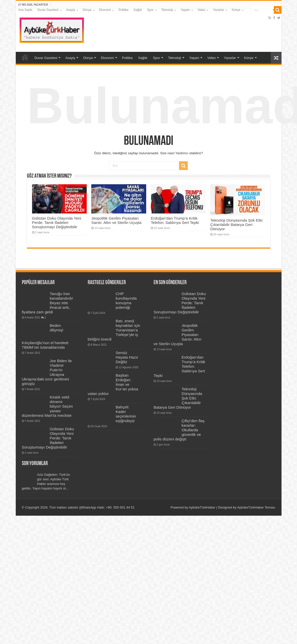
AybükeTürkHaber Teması (256, 507)
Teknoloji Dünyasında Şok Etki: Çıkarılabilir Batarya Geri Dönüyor (237, 225)
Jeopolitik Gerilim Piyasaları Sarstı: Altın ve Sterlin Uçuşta (116, 220)
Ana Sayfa (25, 10)
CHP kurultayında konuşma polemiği (126, 301)
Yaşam (185, 10)
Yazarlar (218, 10)
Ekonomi (105, 10)
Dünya (87, 10)
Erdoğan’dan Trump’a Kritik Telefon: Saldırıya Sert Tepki (175, 220)
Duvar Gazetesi (48, 10)
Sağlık (138, 10)
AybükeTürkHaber (202, 507)
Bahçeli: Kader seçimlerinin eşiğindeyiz (126, 414)
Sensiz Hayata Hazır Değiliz (127, 357)
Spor (150, 10)
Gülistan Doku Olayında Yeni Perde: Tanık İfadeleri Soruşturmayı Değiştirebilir (57, 223)
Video (201, 10)
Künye (236, 10)
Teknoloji (167, 10)
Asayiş (71, 10)
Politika (123, 10)
